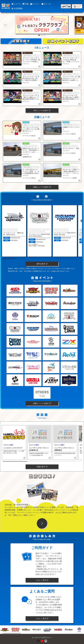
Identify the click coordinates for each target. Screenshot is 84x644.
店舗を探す (42, 467)
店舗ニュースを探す (42, 187)
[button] (5, 25)
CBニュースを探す (42, 110)
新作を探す (42, 264)
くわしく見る (42, 580)
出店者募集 (17, 8)
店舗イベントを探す (42, 403)
